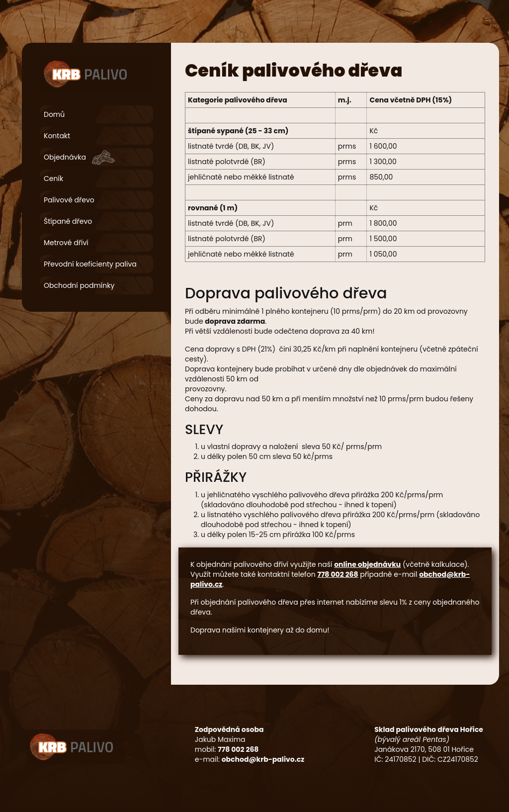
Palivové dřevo (69, 200)
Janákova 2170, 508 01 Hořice (424, 749)
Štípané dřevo (68, 221)
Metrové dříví (66, 243)
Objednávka (65, 157)
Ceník (53, 179)
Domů (54, 114)
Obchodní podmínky (79, 285)
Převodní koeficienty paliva (90, 264)
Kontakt (57, 136)
